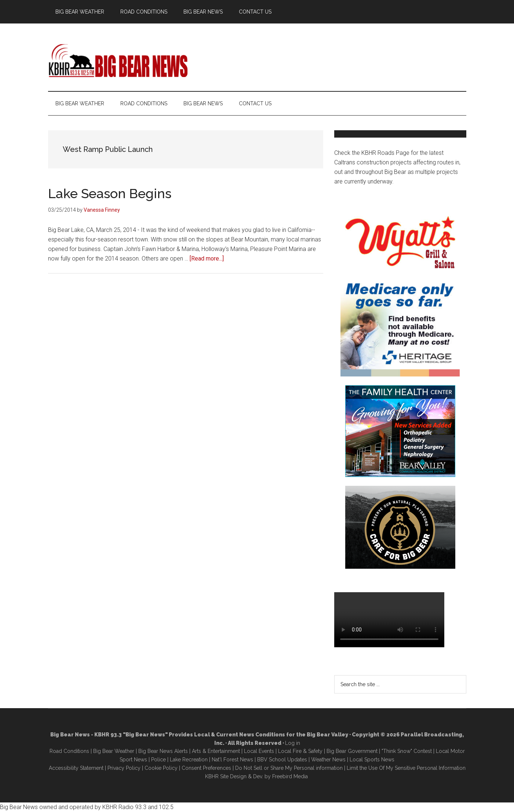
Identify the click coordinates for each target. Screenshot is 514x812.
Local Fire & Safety (300, 751)
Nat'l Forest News (232, 760)
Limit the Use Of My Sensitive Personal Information (406, 768)
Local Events (259, 751)
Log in (293, 743)
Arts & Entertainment (216, 751)
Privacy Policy (124, 768)
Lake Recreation (189, 760)
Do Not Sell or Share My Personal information (289, 768)
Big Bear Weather (114, 751)
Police (158, 760)
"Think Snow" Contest (407, 751)
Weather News (328, 760)
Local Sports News (372, 760)
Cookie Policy (161, 768)
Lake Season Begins (110, 193)
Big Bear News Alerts (163, 751)
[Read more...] (207, 258)
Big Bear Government (352, 751)
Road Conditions (69, 751)
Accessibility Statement (76, 768)
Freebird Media (290, 776)
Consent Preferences (206, 768)
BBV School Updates (282, 760)
